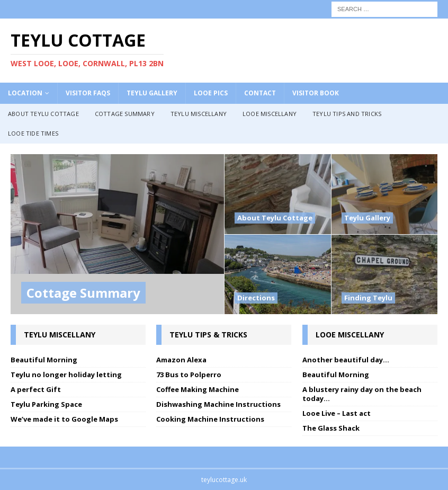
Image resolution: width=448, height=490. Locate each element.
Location (25, 93)
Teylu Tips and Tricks (347, 114)
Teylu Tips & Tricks (208, 335)
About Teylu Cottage (43, 114)
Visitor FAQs (88, 93)
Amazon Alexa (181, 360)
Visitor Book (316, 93)
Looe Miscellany (270, 114)
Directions (256, 298)
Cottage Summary (125, 114)
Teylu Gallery (152, 93)
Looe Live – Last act (337, 413)
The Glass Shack (331, 428)
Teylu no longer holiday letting (66, 375)
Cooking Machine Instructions (210, 419)
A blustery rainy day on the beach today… (362, 394)
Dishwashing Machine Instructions (218, 404)
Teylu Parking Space (46, 404)
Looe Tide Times (33, 133)
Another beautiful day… (346, 360)
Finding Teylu (368, 298)
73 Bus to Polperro (189, 375)
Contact (260, 93)
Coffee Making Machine (198, 389)
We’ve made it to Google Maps (64, 419)
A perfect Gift (36, 389)
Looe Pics (211, 93)
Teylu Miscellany (199, 114)
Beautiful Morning (44, 360)
